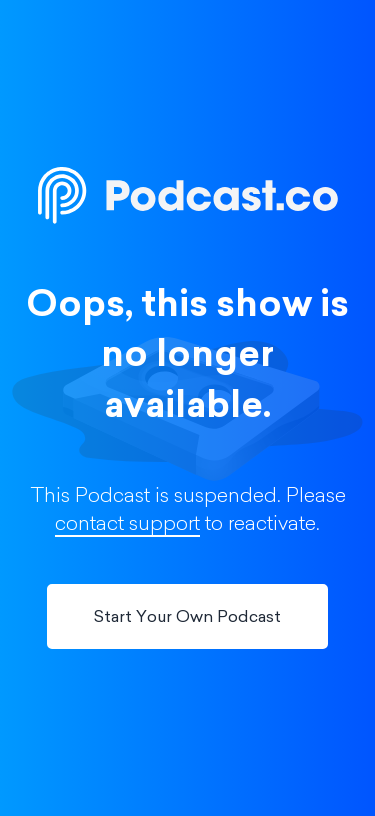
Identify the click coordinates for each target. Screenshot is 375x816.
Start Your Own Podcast (187, 618)
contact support (127, 525)
